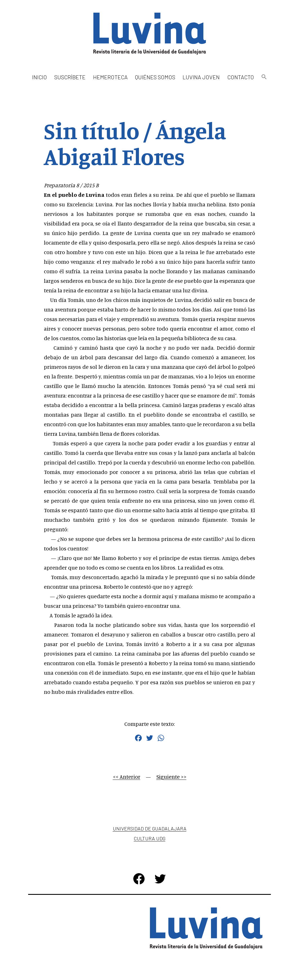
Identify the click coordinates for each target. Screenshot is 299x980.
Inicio (40, 77)
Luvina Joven (201, 77)
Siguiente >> (171, 777)
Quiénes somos (155, 77)
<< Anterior (127, 777)
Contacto (241, 77)
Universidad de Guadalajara (150, 828)
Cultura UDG (150, 838)
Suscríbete (70, 77)
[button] (264, 77)
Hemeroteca (110, 77)
